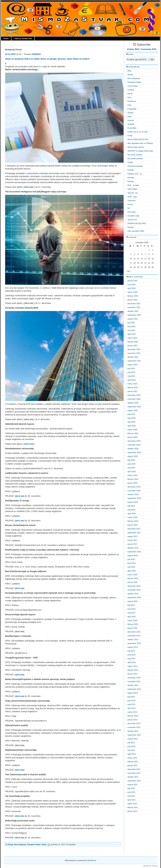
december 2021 (134, 349)
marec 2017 (132, 540)
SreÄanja (132, 197)
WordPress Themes (151, 866)
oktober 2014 (133, 639)
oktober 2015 (133, 594)
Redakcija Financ (14, 50)
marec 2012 (132, 758)
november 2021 (134, 353)
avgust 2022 (133, 319)
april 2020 (132, 426)
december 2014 (134, 632)
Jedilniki (131, 124)
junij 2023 (132, 284)
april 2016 (132, 571)
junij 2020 (132, 418)
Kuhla (130, 136)
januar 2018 (132, 525)
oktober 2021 (133, 357)
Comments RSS (149, 49)
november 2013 (134, 681)
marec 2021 (132, 384)
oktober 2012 (133, 731)
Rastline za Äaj (134, 174)
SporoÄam (133, 193)
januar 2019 (132, 483)
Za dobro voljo (133, 216)
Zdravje (131, 227)
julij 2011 (131, 788)
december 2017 (134, 529)
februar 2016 (133, 578)
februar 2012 (133, 762)
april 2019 (132, 472)
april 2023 (132, 288)
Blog (129, 71)
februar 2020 (133, 433)
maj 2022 (131, 330)
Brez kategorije (20, 845)
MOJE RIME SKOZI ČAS (138, 139)
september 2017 (134, 533)
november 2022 (134, 307)
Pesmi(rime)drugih (135, 166)
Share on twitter (32, 59)
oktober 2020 (133, 403)
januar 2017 (132, 544)
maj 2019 (131, 468)
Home (6, 39)
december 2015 (134, 586)
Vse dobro (132, 212)
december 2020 (134, 395)
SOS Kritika (132, 189)
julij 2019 (131, 460)
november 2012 (134, 727)
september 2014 (134, 643)
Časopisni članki (34, 845)
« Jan (128, 271)
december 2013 (134, 678)
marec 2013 (132, 712)
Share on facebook (14, 59)
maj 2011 (131, 796)
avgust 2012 (133, 739)
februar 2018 (133, 521)
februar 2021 (133, 388)
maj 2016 (131, 567)
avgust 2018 (133, 502)
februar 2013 (133, 716)
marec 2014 (132, 666)
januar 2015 (132, 628)
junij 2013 (132, 701)
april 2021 (132, 380)
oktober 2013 (133, 685)
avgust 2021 (133, 365)
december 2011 (134, 769)
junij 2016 (132, 563)
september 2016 (134, 552)
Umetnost (132, 200)
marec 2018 (132, 517)
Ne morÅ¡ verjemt (135, 155)
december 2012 (134, 723)
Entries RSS (133, 49)
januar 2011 (132, 811)
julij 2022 (131, 323)
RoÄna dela (133, 185)
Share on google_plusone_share (56, 59)
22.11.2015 (10, 54)
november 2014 (134, 636)
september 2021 (134, 361)
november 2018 (134, 491)
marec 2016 (132, 575)
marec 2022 (132, 338)
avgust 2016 (133, 555)
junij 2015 (132, 609)
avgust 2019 (133, 456)
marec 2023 (132, 292)
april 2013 (132, 708)
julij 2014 (131, 651)
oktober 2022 (133, 311)
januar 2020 (132, 437)
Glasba (131, 113)
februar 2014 (133, 670)
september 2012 (134, 735)
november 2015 (134, 590)
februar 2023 (133, 296)
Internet (131, 120)
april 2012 (132, 754)
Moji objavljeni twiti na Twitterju (140, 143)
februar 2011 (133, 807)
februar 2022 (133, 342)
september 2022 (134, 315)
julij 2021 (131, 368)
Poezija (131, 170)
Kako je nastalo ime (23, 39)
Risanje (131, 181)
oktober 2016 (133, 548)
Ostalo (130, 162)
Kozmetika (132, 128)
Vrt (129, 208)
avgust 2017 (133, 536)
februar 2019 (133, 479)
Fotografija (132, 109)
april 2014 (132, 662)
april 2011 (132, 800)
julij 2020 (131, 414)
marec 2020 (132, 430)
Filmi (130, 105)
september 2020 (134, 407)
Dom (130, 97)
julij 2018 (131, 506)
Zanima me (132, 220)
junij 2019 (132, 464)
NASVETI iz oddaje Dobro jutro (140, 151)
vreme (130, 204)
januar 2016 (132, 582)
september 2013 (134, 689)
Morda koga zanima (136, 147)
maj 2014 (131, 659)
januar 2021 (132, 391)
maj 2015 (131, 613)
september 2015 (134, 597)
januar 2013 (132, 720)
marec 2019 (132, 475)
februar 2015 (133, 624)
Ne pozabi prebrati (135, 158)
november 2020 (134, 399)
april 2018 (132, 513)
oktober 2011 (133, 777)
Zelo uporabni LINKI (136, 231)
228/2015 (36, 54)
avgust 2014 (133, 647)
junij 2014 (132, 655)
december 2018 (134, 487)
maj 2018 (131, 510)
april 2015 (132, 617)
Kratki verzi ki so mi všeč (138, 132)
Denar (130, 94)
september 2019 (134, 452)
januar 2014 (132, 674)
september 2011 (134, 781)
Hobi (129, 117)
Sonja (44, 845)
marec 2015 (132, 620)
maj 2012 (131, 750)
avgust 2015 (133, 601)
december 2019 (134, 441)
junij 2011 (132, 792)
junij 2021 (132, 372)
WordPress (92, 860)
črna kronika (133, 86)
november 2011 (134, 773)
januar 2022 (132, 346)
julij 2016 (131, 559)
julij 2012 (131, 743)
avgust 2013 (133, 693)
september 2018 (134, 498)
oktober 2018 (133, 494)
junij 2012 (132, 746)
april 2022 (132, 334)
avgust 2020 (133, 410)
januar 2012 (132, 765)
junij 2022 (132, 326)
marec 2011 (132, 804)
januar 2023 (132, 300)
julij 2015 (131, 605)
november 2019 (134, 445)
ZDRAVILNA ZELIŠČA (137, 223)
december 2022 (134, 304)
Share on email (80, 59)
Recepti (131, 178)
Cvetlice (131, 90)
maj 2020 (131, 422)
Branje (11, 845)
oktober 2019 (133, 449)
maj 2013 (131, 704)
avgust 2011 (133, 785)
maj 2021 (131, 376)
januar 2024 (132, 281)
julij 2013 (131, 697)
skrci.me (29, 187)
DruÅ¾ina (132, 101)
